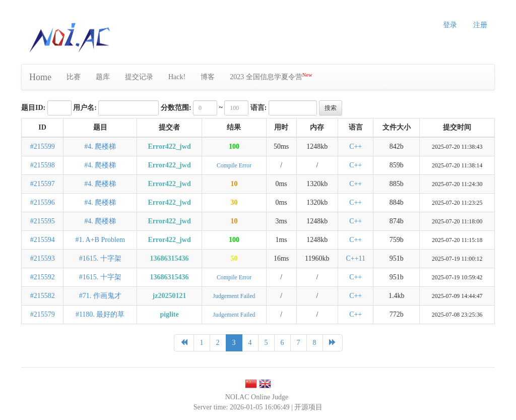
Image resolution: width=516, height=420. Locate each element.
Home (40, 77)
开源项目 (308, 407)
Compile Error (234, 165)
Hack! (177, 77)
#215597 (43, 184)
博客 (208, 77)
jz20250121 (170, 296)
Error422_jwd (169, 146)
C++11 (356, 258)
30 (234, 202)
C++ (356, 146)
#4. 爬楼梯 (100, 146)
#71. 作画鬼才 (100, 296)
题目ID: (33, 108)
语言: (259, 108)
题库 (103, 77)
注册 (480, 25)
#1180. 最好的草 (100, 314)
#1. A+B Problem (100, 240)
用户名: (85, 108)
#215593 (43, 258)
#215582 (43, 296)
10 (234, 184)
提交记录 (139, 77)
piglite (169, 314)
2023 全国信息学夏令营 (271, 76)
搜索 (331, 108)
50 (234, 258)
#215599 (43, 146)
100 (234, 146)
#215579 (43, 314)
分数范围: (176, 108)
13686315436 (170, 258)
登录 (450, 25)
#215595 (43, 221)
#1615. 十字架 (100, 258)
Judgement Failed (234, 296)
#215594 (43, 240)
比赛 (74, 77)
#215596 (43, 202)
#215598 (43, 165)
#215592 (43, 277)
